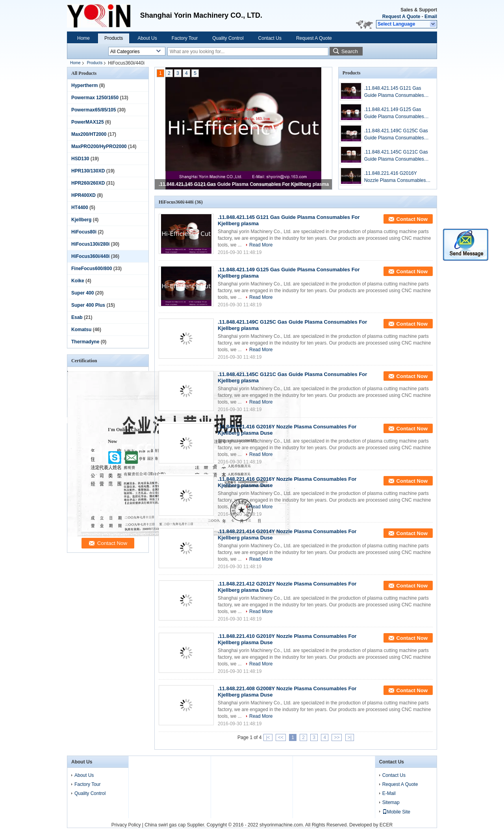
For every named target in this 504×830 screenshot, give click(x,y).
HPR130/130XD (88, 171)
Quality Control (228, 38)
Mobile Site (396, 812)
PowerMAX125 (88, 122)
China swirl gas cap (165, 825)
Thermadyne (85, 342)
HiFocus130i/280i (90, 244)
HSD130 (80, 159)
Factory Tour (185, 38)
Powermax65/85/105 (94, 110)
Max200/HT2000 (89, 134)
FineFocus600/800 (92, 269)
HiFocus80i (84, 232)
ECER (386, 825)
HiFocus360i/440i (90, 256)
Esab (77, 317)
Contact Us (270, 38)
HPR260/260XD (88, 183)
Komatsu (81, 330)
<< (281, 737)
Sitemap (391, 802)
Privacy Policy (126, 825)
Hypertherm (84, 85)
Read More (261, 245)
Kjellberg (81, 220)
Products (114, 38)
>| (350, 737)
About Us (147, 38)
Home (83, 38)
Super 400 (82, 293)
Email (431, 17)
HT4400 (80, 207)
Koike (78, 281)
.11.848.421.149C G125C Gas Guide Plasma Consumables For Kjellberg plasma (396, 135)
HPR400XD (83, 195)
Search (350, 51)
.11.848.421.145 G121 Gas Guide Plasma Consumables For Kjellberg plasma (244, 184)
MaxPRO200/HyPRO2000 (99, 146)
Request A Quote (401, 17)
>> (337, 737)
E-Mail (389, 793)
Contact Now (412, 219)
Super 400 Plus (88, 305)
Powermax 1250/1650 (95, 98)
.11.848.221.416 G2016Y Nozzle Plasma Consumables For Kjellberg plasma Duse (395, 177)
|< (268, 737)
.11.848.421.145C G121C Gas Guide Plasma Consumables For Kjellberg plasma (396, 156)
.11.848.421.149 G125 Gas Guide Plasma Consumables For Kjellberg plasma (394, 113)
